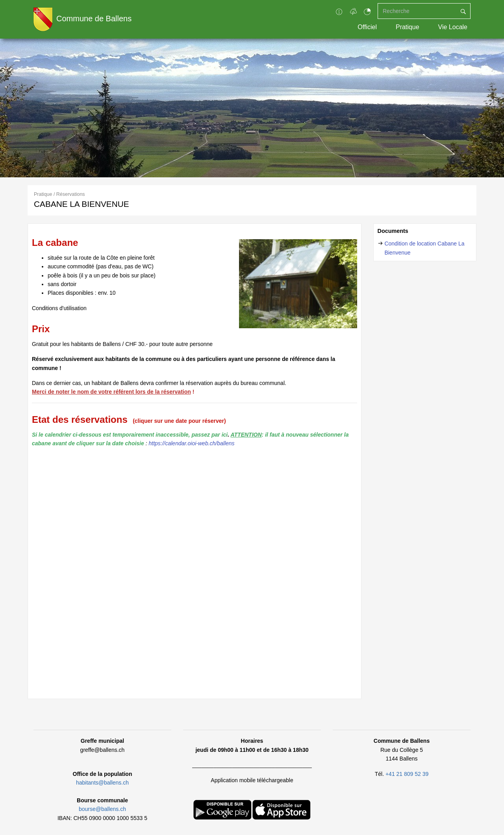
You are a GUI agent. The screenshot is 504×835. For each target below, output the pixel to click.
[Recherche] (417, 11)
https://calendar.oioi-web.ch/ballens (191, 443)
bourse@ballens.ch (102, 809)
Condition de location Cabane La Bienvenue (424, 248)
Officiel (367, 27)
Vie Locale (453, 27)
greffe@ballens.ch (103, 750)
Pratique (408, 27)
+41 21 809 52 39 (407, 774)
